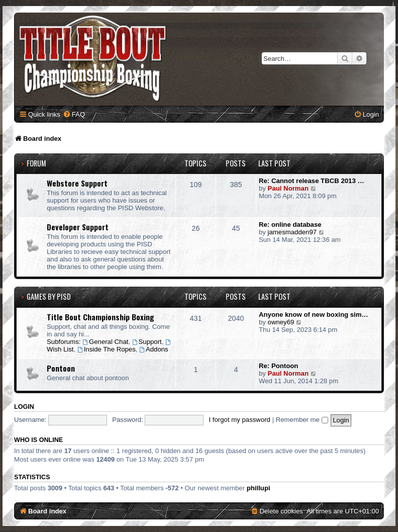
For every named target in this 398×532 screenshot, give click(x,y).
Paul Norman (288, 188)
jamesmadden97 (292, 232)
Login (24, 407)
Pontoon (61, 368)
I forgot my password (240, 420)
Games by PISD (49, 296)
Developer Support (78, 227)
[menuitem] (74, 114)
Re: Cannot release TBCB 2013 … (312, 181)
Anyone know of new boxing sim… (314, 315)
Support (147, 342)
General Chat (105, 342)
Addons (154, 349)
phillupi (259, 488)
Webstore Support (77, 183)
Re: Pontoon (278, 366)
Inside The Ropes (107, 349)
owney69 (281, 322)
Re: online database (290, 225)
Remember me (302, 420)
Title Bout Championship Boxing (101, 317)
